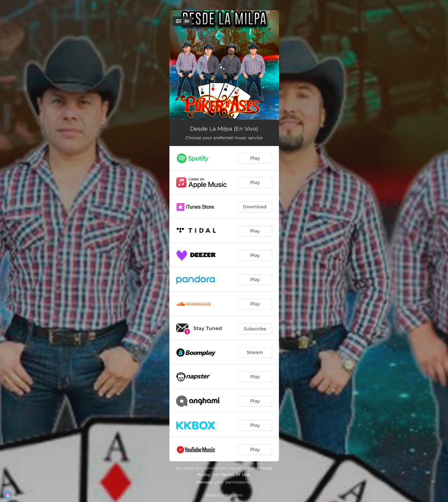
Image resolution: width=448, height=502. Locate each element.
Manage (204, 482)
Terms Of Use (235, 474)
